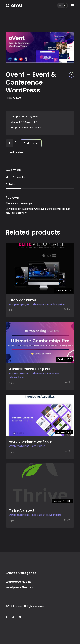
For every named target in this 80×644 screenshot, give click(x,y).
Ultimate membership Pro (30, 369)
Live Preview (15, 152)
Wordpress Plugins (19, 582)
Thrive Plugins (54, 515)
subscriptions (16, 377)
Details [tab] (10, 184)
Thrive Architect (22, 510)
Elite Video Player (23, 300)
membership (52, 373)
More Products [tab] (15, 177)
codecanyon (37, 304)
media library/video (56, 304)
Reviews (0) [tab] (13, 170)
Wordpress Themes (19, 587)
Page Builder (38, 446)
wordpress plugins (31, 128)
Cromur (15, 6)
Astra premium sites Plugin (31, 442)
